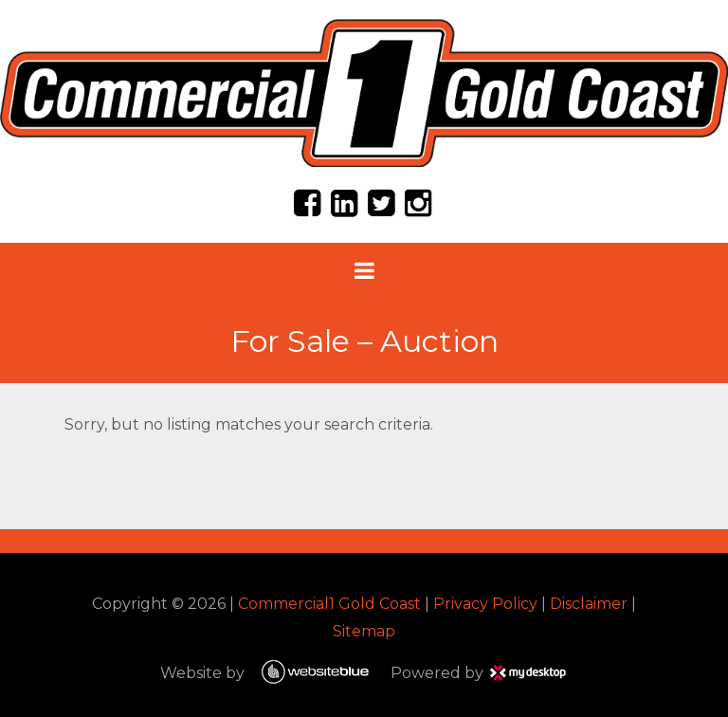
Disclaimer (589, 604)
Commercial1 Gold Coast (329, 604)
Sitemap (364, 631)
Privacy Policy (485, 604)
